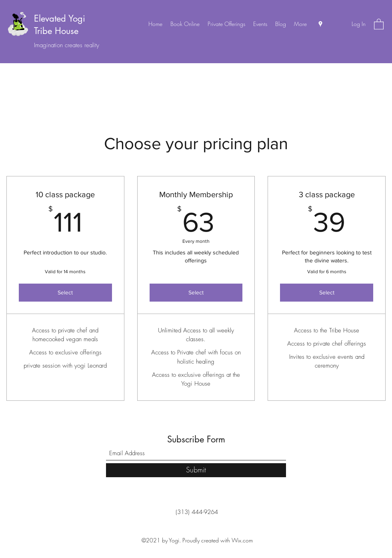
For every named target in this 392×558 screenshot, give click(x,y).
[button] (379, 24)
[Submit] (196, 470)
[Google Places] (320, 24)
